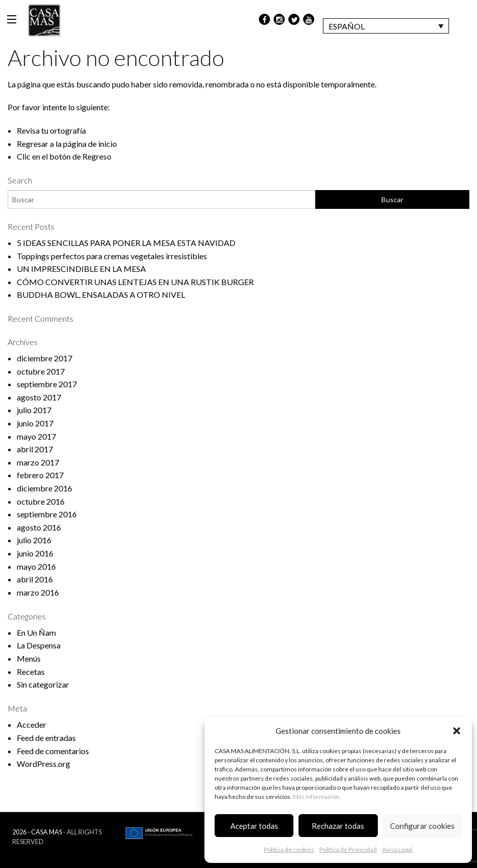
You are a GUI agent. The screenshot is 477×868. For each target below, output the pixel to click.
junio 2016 (35, 553)
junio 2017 (35, 423)
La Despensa (39, 645)
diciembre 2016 (44, 488)
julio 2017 (34, 410)
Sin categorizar (43, 684)
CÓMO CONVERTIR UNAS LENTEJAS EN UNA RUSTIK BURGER (135, 282)
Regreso (97, 156)
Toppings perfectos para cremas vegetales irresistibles (112, 256)
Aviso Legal (397, 849)
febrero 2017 (40, 475)
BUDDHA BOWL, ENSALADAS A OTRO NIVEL (101, 294)
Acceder (32, 724)
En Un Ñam (36, 632)
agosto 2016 (39, 527)
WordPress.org (43, 764)
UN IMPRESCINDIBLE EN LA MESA (81, 269)
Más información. (317, 797)
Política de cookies (289, 849)
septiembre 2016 (47, 514)
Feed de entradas (46, 738)
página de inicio (90, 144)
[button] (457, 731)
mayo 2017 (36, 436)
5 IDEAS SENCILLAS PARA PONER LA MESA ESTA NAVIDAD (126, 243)
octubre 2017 (41, 371)
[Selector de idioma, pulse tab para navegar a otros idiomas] (386, 26)
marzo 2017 (38, 462)
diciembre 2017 (44, 358)
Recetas (31, 672)
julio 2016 (34, 540)
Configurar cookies (422, 826)
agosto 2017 (39, 397)
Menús (29, 658)
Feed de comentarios (53, 751)
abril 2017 (35, 449)
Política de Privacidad (348, 849)
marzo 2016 (38, 592)
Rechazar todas (338, 826)
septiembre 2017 (47, 384)
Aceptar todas (254, 826)
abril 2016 (35, 579)
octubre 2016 (41, 501)
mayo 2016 (36, 566)
